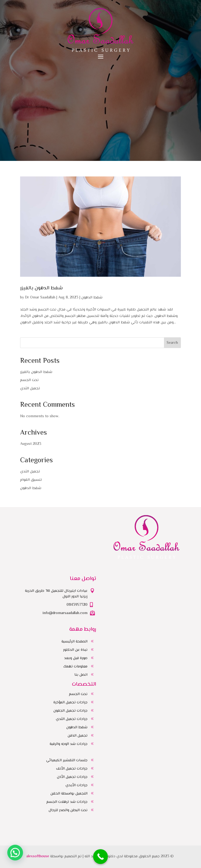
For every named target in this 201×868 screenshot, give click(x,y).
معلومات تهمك (75, 667)
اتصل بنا (81, 675)
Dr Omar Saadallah (40, 298)
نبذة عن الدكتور (75, 650)
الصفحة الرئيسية (74, 642)
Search (172, 343)
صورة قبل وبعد (76, 658)
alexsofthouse (38, 856)
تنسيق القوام (31, 480)
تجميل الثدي (30, 389)
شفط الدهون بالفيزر (41, 288)
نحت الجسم (29, 380)
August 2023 (31, 444)
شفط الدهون (92, 298)
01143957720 (77, 605)
